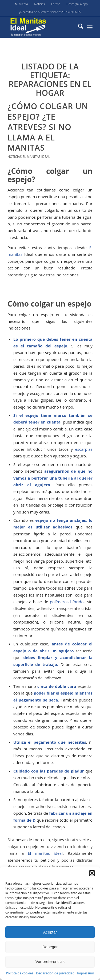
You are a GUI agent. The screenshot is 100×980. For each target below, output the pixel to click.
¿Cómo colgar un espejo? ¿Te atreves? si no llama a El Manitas (48, 127)
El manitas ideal (45, 853)
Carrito (56, 4)
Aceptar (50, 932)
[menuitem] (22, 4)
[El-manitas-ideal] (41, 27)
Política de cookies (20, 973)
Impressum (85, 973)
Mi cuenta (21, 4)
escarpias (84, 449)
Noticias (40, 4)
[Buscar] (78, 27)
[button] (92, 873)
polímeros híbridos (68, 602)
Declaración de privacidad (55, 973)
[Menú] (90, 27)
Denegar (50, 947)
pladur (77, 771)
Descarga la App (77, 4)
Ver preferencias (50, 961)
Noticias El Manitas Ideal (29, 157)
